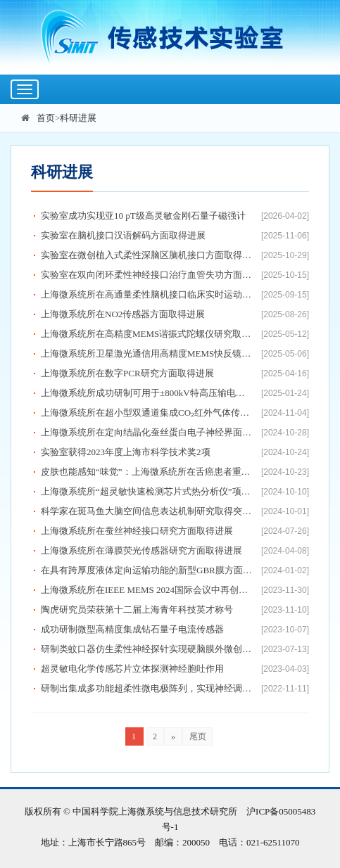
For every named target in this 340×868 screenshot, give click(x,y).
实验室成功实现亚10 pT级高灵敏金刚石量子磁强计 (143, 216)
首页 (46, 118)
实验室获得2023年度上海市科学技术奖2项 (126, 452)
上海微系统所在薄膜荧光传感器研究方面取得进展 (141, 550)
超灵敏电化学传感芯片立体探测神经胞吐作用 (132, 669)
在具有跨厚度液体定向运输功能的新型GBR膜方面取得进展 (147, 570)
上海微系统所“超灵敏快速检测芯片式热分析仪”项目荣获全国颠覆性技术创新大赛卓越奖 (147, 491)
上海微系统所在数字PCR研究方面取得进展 (127, 373)
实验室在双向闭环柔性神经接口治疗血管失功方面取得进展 (147, 275)
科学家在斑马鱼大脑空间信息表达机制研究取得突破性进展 (147, 511)
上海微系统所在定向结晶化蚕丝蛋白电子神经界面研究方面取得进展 (147, 432)
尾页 (198, 736)
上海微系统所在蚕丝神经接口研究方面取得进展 (137, 531)
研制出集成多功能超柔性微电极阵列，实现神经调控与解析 (147, 688)
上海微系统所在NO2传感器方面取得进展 (123, 314)
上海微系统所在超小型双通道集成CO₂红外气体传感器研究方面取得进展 (147, 413)
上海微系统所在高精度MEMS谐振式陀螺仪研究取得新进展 (147, 334)
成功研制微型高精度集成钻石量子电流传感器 (132, 629)
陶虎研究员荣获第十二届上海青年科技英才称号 (137, 609)
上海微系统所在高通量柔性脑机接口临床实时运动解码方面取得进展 (147, 294)
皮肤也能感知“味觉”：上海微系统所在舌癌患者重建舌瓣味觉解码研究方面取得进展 (147, 472)
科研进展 (78, 118)
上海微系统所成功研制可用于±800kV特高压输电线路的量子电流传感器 (147, 393)
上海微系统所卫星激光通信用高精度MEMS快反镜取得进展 (147, 353)
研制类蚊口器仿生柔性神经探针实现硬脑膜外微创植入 (147, 649)
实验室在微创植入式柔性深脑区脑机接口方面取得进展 (147, 255)
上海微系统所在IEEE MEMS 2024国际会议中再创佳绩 (147, 590)
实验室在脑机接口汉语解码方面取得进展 (123, 235)
